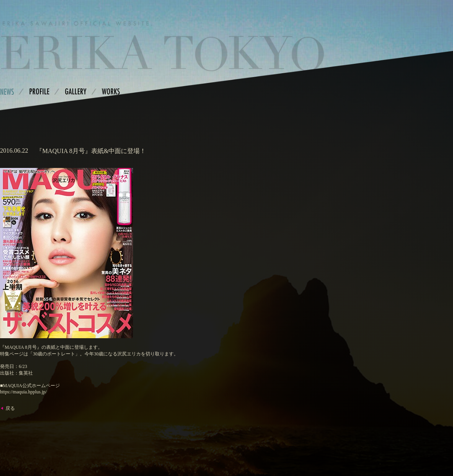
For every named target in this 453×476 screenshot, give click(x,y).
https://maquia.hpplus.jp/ (23, 392)
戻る (10, 408)
